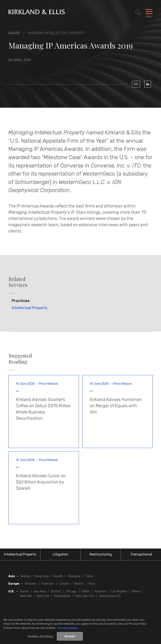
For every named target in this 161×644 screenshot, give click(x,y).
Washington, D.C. (110, 596)
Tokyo (89, 576)
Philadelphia (62, 596)
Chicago (71, 591)
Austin (24, 591)
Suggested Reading (20, 359)
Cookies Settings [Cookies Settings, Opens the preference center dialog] (40, 636)
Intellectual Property (30, 308)
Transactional (141, 554)
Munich (79, 584)
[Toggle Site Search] (138, 12)
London (64, 584)
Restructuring (101, 554)
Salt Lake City (85, 596)
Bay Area (40, 591)
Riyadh (58, 576)
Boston (56, 591)
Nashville (26, 596)
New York (43, 596)
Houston (100, 591)
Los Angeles (119, 591)
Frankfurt (48, 584)
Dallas (86, 591)
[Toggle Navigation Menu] (149, 12)
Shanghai (74, 576)
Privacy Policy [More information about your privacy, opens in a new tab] (68, 628)
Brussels (31, 584)
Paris (92, 584)
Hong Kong (42, 576)
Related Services (18, 282)
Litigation (60, 554)
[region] (80, 629)
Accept (70, 636)
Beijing (25, 576)
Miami (136, 591)
